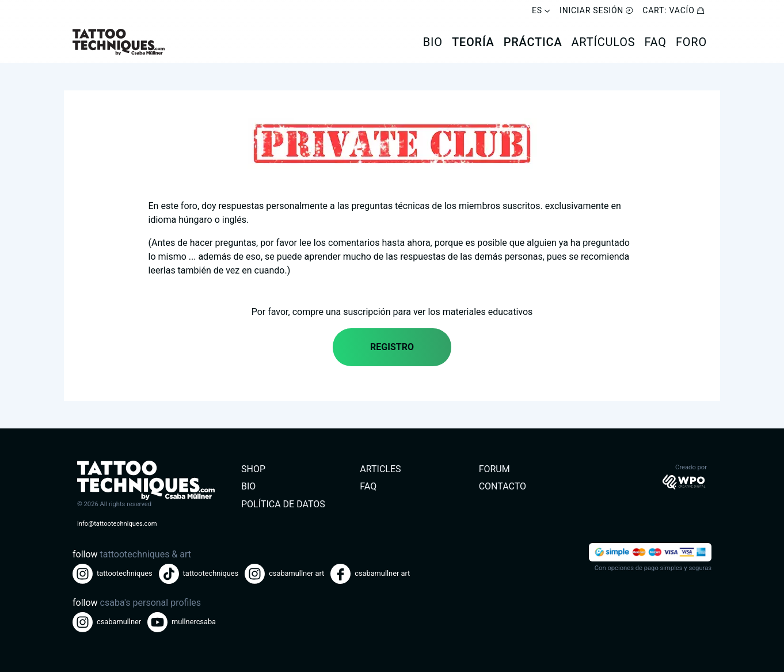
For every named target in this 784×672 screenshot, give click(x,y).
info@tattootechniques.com (117, 524)
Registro (392, 347)
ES (541, 10)
